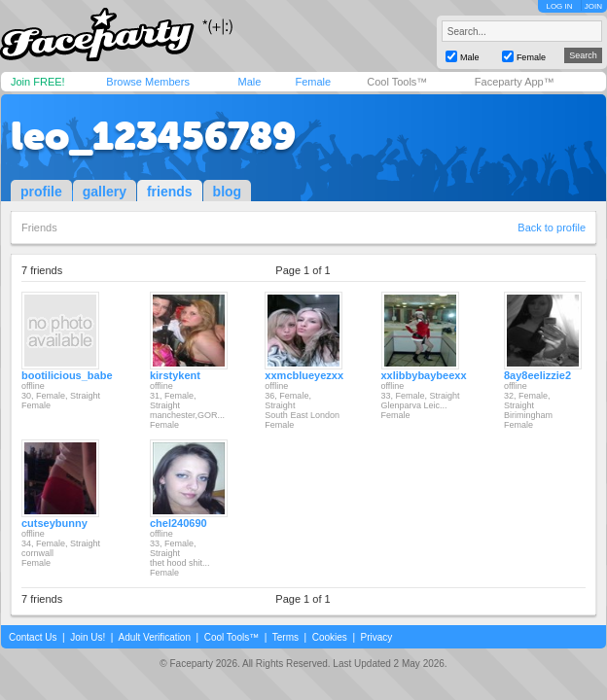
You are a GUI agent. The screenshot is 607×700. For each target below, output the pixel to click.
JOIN (593, 6)
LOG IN (559, 6)
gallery (105, 192)
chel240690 (179, 523)
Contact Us (33, 637)
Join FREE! (38, 82)
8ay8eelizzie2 (537, 375)
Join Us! (88, 637)
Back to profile (552, 227)
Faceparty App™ (515, 82)
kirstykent (175, 375)
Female (313, 82)
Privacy (377, 637)
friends (170, 192)
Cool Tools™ (397, 82)
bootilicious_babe (67, 375)
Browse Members (148, 82)
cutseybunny (54, 523)
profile (41, 192)
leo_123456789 (153, 136)
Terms (286, 637)
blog (228, 192)
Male (249, 82)
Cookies (330, 637)
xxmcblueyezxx (304, 375)
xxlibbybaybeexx (424, 375)
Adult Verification (154, 637)
